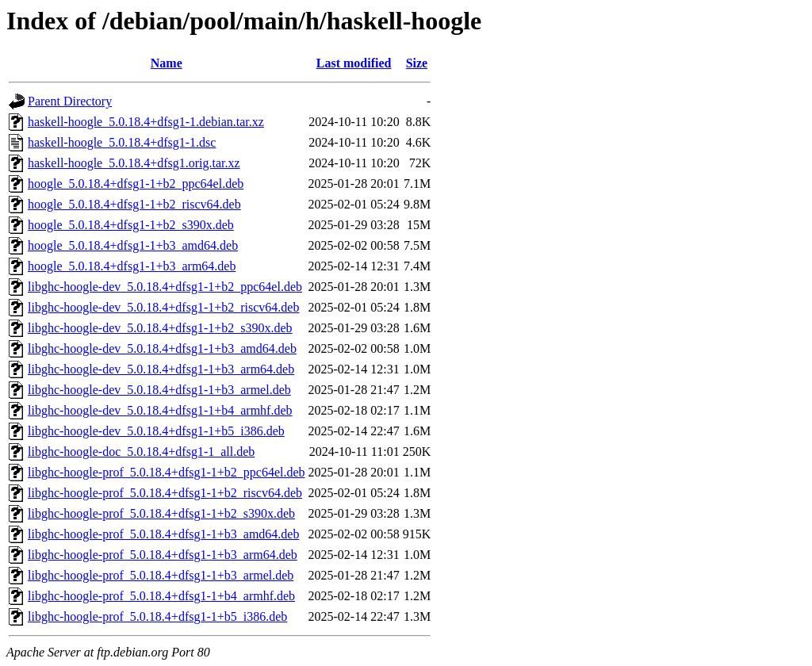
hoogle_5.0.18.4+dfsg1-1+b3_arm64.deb (132, 266)
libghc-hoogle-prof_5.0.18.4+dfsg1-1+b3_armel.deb (161, 575)
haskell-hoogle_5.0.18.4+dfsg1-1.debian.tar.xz (146, 122)
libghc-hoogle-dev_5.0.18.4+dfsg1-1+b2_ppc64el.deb (165, 287)
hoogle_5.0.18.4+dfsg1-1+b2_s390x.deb (131, 225)
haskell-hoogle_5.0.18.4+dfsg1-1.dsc (122, 142)
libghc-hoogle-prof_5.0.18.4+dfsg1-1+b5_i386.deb (157, 616)
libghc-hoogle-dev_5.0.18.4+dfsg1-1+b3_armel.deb (159, 390)
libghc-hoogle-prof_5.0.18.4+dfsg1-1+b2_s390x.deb (161, 513)
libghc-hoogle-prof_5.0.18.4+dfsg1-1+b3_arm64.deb (163, 555)
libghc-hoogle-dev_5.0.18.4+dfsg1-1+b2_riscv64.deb (163, 307)
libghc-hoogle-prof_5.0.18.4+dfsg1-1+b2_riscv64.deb (165, 493)
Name (167, 63)
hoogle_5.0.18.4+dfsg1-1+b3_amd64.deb (133, 245)
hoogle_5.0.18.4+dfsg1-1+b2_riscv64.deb (134, 204)
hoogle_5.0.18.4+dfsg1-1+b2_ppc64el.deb (136, 184)
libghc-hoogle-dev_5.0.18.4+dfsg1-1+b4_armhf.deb (160, 410)
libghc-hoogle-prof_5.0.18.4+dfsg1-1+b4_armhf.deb (161, 596)
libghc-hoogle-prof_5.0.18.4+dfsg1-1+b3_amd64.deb (163, 534)
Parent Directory (70, 101)
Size (417, 63)
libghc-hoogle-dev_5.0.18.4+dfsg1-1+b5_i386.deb (156, 431)
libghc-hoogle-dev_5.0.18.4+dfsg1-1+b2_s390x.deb (160, 328)
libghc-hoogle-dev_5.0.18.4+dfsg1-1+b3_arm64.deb (161, 369)
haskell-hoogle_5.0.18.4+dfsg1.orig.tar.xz (134, 163)
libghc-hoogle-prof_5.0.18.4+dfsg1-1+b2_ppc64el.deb (167, 472)
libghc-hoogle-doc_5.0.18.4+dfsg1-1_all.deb (141, 452)
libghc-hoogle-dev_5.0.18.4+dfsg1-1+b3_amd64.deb (162, 348)
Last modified (354, 63)
